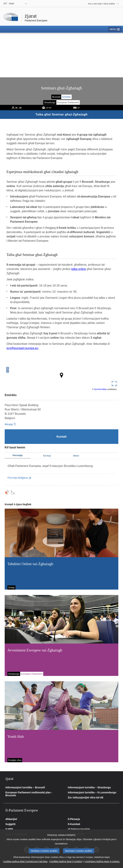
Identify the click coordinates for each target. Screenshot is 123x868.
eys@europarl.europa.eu (22, 348)
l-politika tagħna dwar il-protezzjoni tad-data (25, 865)
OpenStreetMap (100, 389)
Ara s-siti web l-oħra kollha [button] (101, 4)
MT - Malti (9, 4)
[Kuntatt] (61, 437)
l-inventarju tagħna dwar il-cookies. (102, 865)
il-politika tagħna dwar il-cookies (66, 865)
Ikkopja (9, 424)
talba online (79, 269)
